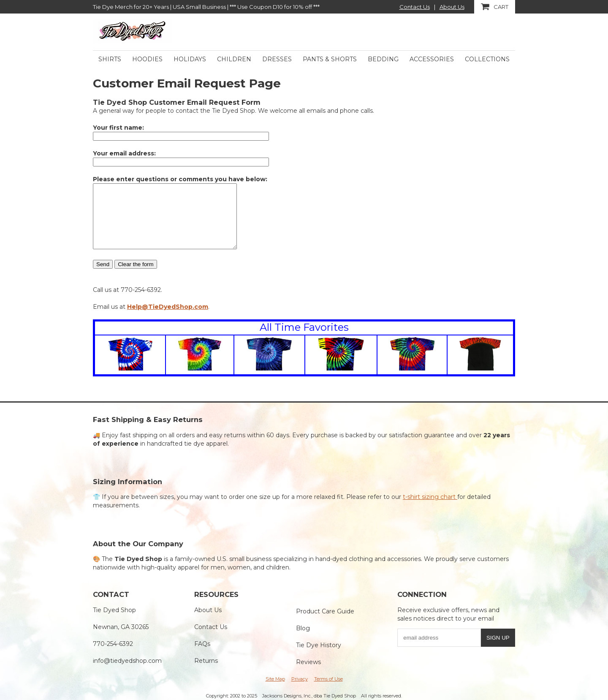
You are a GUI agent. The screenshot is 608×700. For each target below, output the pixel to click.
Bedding (383, 59)
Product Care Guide (325, 611)
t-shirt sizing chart (430, 497)
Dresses (277, 59)
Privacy (300, 679)
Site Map (275, 679)
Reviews (308, 662)
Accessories (432, 59)
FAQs (202, 644)
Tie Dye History (319, 645)
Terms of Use (328, 679)
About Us (452, 7)
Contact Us (415, 7)
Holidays (190, 59)
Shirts (110, 59)
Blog (303, 628)
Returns (206, 661)
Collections (487, 59)
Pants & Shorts (330, 59)
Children (234, 59)
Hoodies (147, 59)
